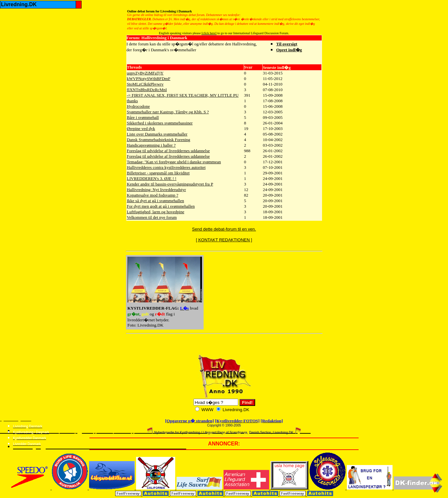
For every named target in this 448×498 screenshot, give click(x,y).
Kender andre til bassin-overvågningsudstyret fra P (170, 184)
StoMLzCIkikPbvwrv (145, 84)
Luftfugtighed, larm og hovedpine (156, 212)
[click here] (209, 33)
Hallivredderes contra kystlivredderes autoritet (166, 167)
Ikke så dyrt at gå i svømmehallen (155, 201)
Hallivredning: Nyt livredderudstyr (156, 190)
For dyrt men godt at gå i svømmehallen (161, 206)
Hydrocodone (139, 106)
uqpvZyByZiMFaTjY (145, 73)
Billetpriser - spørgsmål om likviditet (158, 173)
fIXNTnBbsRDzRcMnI (147, 90)
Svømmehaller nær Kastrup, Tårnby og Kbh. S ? (168, 112)
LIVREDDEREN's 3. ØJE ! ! (152, 178)
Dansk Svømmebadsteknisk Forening (159, 140)
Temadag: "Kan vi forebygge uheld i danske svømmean (174, 162)
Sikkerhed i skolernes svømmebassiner (160, 123)
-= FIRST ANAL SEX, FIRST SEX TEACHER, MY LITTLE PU (183, 95)
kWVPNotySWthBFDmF (149, 79)
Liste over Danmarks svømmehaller (157, 134)
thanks (132, 101)
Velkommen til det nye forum (152, 217)
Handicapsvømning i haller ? (151, 145)
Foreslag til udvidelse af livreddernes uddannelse (169, 151)
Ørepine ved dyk (141, 129)
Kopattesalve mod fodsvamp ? (153, 195)
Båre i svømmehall (143, 117)
